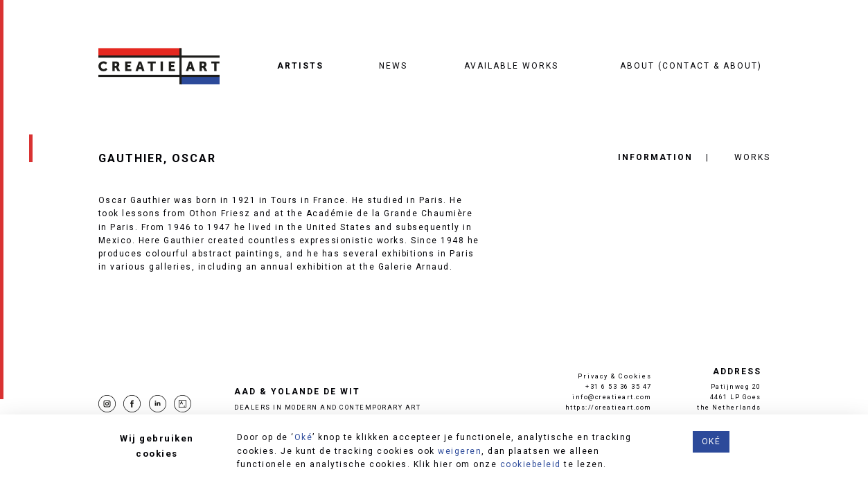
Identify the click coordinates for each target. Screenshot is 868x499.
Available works (511, 66)
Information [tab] (655, 157)
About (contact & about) (691, 66)
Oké (304, 437)
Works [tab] (752, 157)
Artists (300, 66)
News (393, 66)
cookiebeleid (531, 464)
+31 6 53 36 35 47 (619, 386)
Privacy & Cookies (615, 376)
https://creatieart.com (609, 407)
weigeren (460, 451)
